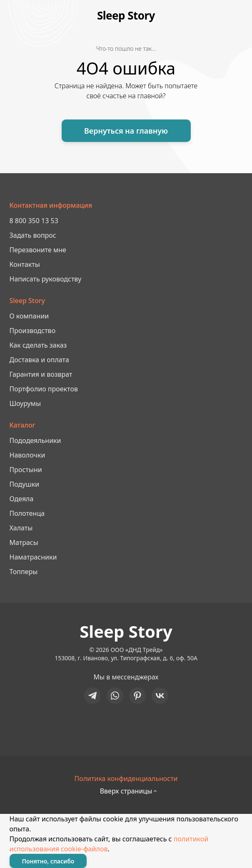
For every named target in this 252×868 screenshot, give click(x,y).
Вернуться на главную (126, 131)
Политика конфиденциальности (126, 778)
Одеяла (22, 499)
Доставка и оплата (39, 360)
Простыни (26, 470)
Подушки (25, 484)
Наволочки (27, 455)
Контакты (25, 264)
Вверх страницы (126, 791)
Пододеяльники (35, 440)
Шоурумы (25, 403)
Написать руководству (46, 279)
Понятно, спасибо (48, 861)
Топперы (24, 572)
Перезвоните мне (38, 250)
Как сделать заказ (38, 345)
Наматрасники (33, 557)
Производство (33, 331)
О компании (29, 316)
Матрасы (24, 542)
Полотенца (27, 513)
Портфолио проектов (44, 389)
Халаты (21, 528)
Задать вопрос (33, 235)
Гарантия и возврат (41, 374)
